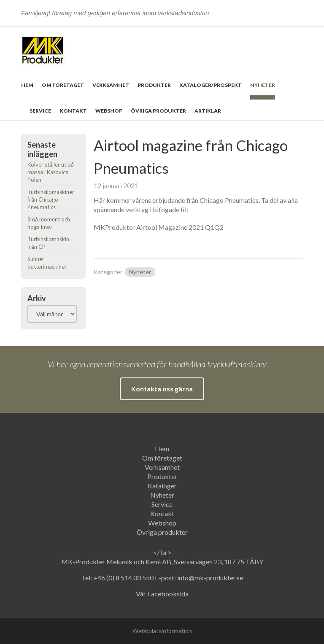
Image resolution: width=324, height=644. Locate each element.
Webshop (109, 111)
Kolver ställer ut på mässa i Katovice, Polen (51, 172)
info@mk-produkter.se (210, 578)
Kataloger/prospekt (211, 85)
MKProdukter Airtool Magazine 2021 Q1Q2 (159, 227)
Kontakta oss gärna (162, 389)
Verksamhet (111, 85)
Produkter (154, 85)
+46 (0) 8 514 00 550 (124, 578)
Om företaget (63, 85)
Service (40, 111)
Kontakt (73, 111)
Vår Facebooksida (162, 594)
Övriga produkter (158, 111)
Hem (27, 85)
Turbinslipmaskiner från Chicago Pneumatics (51, 199)
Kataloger (162, 486)
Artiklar (208, 111)
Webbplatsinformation (162, 631)
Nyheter (263, 85)
